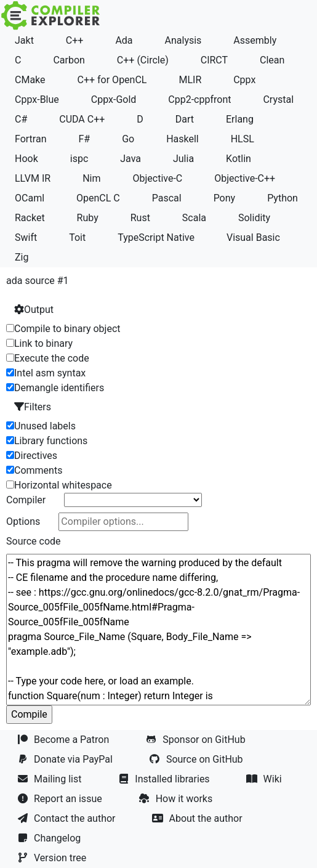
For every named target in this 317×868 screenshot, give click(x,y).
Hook (26, 159)
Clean (272, 60)
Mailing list (50, 779)
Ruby (88, 218)
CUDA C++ (82, 119)
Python (283, 198)
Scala (194, 218)
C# (21, 119)
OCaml (30, 198)
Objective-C (157, 178)
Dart (185, 119)
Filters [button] (33, 407)
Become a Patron (64, 740)
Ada (124, 40)
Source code (34, 541)
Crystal (278, 99)
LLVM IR (33, 178)
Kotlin (239, 159)
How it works (177, 799)
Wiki (266, 779)
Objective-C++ (245, 178)
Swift (26, 237)
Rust (140, 218)
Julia (183, 159)
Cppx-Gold (114, 99)
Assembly (255, 40)
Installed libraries (165, 779)
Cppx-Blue (37, 99)
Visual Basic (253, 237)
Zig (22, 257)
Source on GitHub (198, 759)
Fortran (31, 139)
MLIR (190, 80)
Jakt (24, 40)
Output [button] (34, 310)
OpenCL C (98, 198)
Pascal (167, 198)
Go (128, 139)
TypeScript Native (156, 237)
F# (84, 139)
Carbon (69, 60)
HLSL (243, 139)
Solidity (254, 218)
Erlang (240, 119)
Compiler (26, 500)
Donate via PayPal (66, 759)
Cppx (244, 80)
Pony (225, 198)
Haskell (183, 139)
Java (130, 159)
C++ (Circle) (143, 60)
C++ (75, 40)
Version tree (53, 858)
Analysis (183, 40)
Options (23, 521)
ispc (79, 159)
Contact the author (67, 818)
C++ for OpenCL (112, 80)
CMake (30, 80)
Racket (30, 218)
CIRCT (214, 60)
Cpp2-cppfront (199, 99)
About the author (198, 818)
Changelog (50, 838)
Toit (77, 237)
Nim (91, 178)
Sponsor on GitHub (197, 740)
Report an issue (61, 799)
